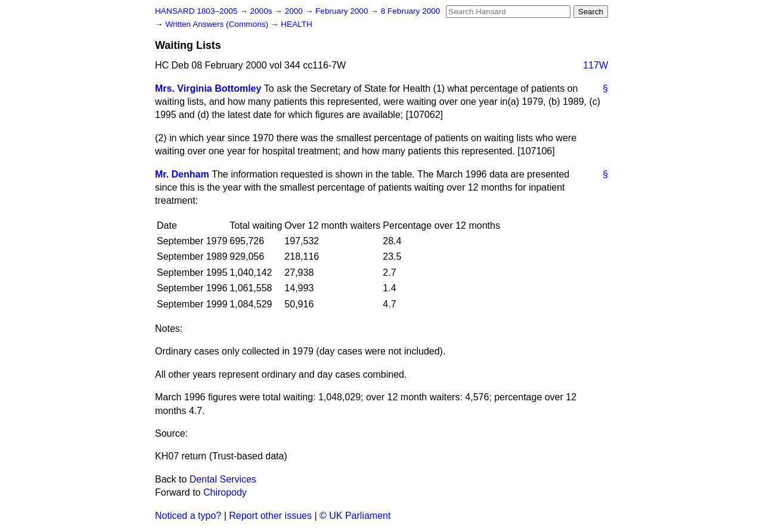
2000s (262, 11)
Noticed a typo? (188, 516)
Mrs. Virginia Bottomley (208, 88)
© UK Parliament (355, 516)
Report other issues (270, 516)
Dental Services (223, 479)
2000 (295, 11)
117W (595, 65)
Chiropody (225, 492)
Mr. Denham (182, 174)
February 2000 (343, 11)
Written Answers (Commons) (218, 24)
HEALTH (297, 24)
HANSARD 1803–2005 (196, 11)
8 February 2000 (411, 11)
